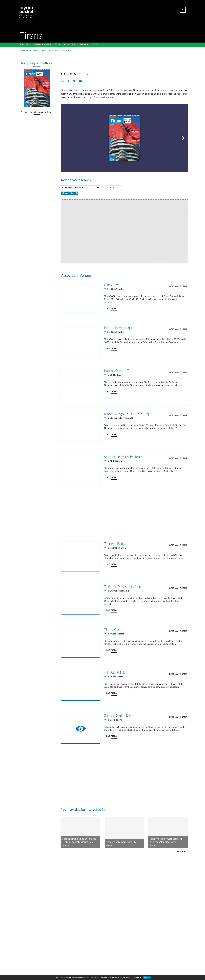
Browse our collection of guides (36, 112)
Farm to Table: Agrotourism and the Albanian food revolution (166, 841)
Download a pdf (37, 66)
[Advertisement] (124, 61)
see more (111, 308)
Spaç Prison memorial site (121, 842)
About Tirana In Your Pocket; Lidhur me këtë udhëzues (79, 840)
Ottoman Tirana (178, 286)
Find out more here (133, 977)
